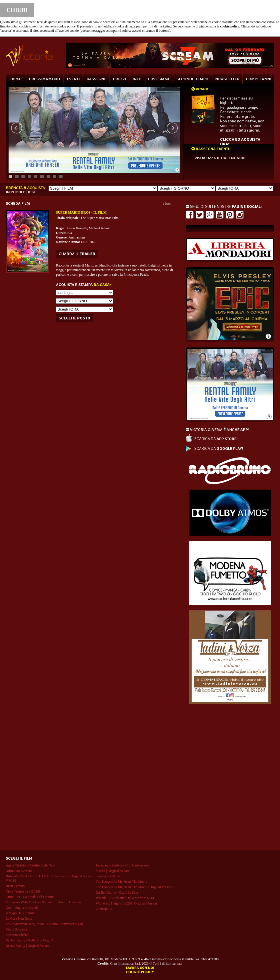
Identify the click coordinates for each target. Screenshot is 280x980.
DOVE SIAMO (159, 79)
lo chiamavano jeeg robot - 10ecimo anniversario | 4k (44, 924)
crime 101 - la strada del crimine (30, 897)
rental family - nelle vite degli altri (32, 940)
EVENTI (73, 79)
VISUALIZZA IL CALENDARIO (220, 158)
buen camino (15, 886)
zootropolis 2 (105, 909)
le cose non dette (19, 919)
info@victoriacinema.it (168, 959)
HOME (16, 79)
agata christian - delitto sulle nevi (30, 865)
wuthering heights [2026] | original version (126, 903)
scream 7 (108, 876)
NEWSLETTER (227, 79)
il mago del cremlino (21, 913)
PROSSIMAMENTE (45, 79)
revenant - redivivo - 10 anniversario (122, 865)
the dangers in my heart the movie (121, 882)
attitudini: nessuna (19, 871)
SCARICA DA (216, 439)
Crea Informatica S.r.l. (126, 963)
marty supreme (16, 929)
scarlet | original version (113, 871)
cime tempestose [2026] (23, 891)
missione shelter (17, 935)
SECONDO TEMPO (192, 79)
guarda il (77, 254)
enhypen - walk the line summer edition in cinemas (43, 902)
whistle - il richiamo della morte (125, 898)
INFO (137, 79)
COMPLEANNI (259, 79)
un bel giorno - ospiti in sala (117, 892)
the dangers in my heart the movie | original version (134, 887)
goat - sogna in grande (22, 908)
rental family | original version (28, 946)
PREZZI (119, 79)
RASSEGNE (96, 79)
